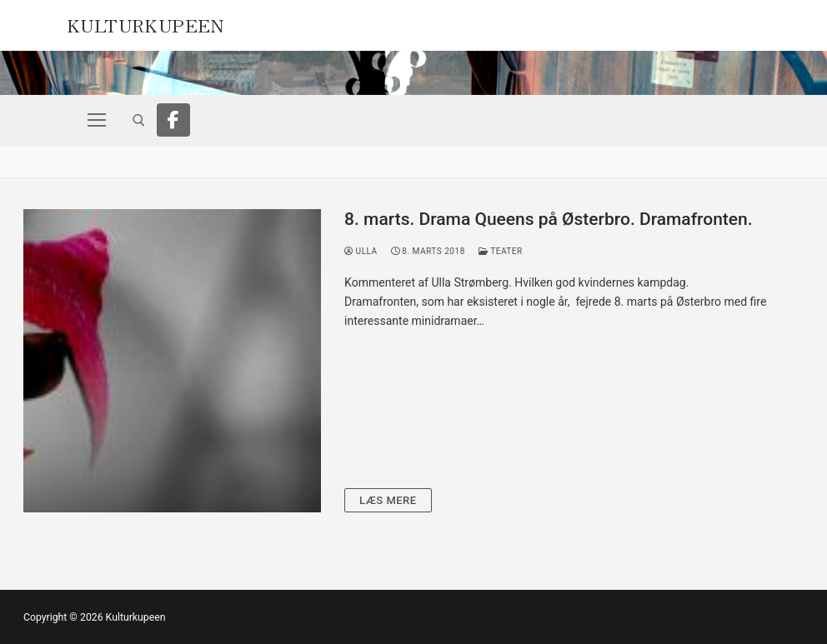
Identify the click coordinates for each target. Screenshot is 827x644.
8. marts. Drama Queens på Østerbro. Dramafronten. (549, 219)
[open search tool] (139, 120)
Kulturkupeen (145, 23)
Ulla (361, 251)
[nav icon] (97, 120)
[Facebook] (173, 120)
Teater (501, 251)
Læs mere (388, 500)
